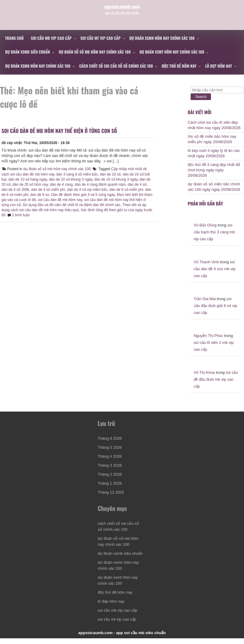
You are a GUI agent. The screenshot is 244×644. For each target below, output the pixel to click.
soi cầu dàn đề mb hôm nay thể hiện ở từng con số (61, 135)
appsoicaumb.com (122, 10)
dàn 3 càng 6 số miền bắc (79, 179)
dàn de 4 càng (75, 189)
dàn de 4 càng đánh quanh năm (114, 189)
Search (201, 97)
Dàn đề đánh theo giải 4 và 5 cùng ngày (107, 199)
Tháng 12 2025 (111, 498)
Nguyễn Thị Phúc (208, 341)
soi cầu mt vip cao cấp (101, 38)
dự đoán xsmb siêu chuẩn (27, 52)
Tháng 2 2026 (110, 480)
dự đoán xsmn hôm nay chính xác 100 (162, 38)
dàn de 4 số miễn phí (63, 194)
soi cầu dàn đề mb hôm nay (90, 204)
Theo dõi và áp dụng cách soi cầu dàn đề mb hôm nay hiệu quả (62, 214)
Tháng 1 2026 (110, 489)
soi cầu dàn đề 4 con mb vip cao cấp (214, 275)
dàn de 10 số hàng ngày (35, 184)
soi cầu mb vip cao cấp (51, 38)
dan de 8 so (64, 199)
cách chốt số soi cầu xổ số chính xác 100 (116, 66)
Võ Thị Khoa (204, 378)
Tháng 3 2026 (110, 471)
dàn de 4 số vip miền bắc (103, 194)
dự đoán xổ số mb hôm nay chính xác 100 (95, 52)
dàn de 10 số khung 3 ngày (78, 184)
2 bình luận (59, 220)
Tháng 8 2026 (110, 444)
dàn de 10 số (112, 179)
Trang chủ (14, 38)
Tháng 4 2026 (110, 462)
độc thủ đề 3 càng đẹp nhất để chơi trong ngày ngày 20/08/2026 (214, 173)
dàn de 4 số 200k (31, 194)
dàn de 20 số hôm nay (44, 189)
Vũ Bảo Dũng (205, 231)
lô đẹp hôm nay (219, 66)
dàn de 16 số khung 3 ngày (123, 184)
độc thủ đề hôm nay (179, 66)
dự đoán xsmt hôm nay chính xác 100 (172, 52)
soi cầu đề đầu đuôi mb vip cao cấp (216, 385)
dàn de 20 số (14, 189)
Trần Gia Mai (205, 304)
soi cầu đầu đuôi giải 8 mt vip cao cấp (215, 311)
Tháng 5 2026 (110, 453)
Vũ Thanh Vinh (206, 268)
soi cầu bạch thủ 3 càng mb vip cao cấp (214, 238)
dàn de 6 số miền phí (36, 199)
